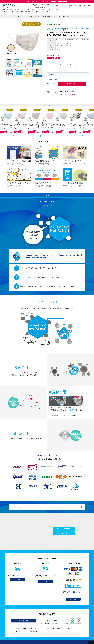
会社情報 (25, 628)
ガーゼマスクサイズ (44, 183)
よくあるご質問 (64, 533)
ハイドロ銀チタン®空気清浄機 (19, 161)
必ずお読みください (49, 4)
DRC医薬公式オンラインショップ (9, 10)
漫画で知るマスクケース (45, 161)
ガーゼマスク (29, 10)
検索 (81, 507)
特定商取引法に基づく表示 (36, 631)
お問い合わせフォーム (23, 620)
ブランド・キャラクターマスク (38, 10)
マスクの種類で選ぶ (21, 10)
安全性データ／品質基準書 (64, 529)
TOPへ (91, 643)
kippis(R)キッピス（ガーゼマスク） (53, 10)
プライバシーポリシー (20, 631)
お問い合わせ (68, 628)
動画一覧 (34, 628)
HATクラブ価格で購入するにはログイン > (68, 61)
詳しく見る (17, 580)
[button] (2, 123)
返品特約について (51, 92)
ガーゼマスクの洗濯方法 (74, 183)
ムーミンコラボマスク (73, 161)
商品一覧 (17, 628)
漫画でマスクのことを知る (18, 183)
